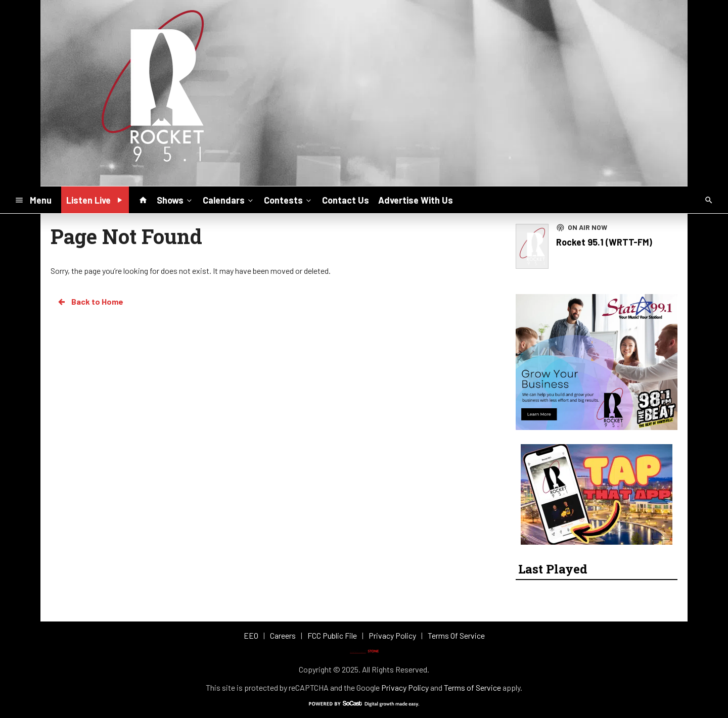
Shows (175, 200)
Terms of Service (472, 687)
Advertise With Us (416, 200)
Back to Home (90, 302)
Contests (288, 200)
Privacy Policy (405, 687)
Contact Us (346, 200)
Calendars (229, 200)
